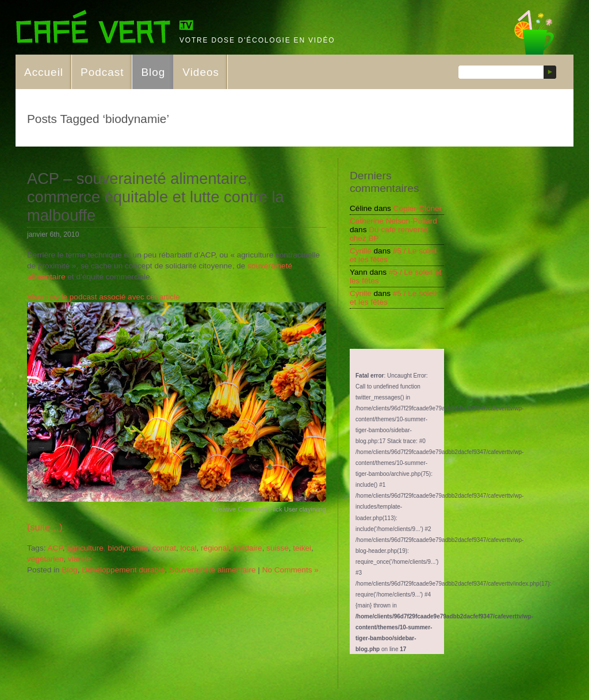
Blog (153, 72)
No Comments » (290, 570)
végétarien (45, 559)
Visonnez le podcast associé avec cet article (104, 297)
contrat (164, 548)
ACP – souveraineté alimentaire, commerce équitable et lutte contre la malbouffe (156, 197)
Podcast (102, 72)
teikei (302, 548)
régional (215, 548)
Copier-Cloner (418, 208)
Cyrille (361, 251)
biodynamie (128, 548)
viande (79, 559)
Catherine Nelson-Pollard (393, 221)
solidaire (248, 548)
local (189, 548)
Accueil (44, 72)
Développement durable (123, 570)
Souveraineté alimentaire (212, 570)
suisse (278, 548)
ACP (55, 548)
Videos (201, 72)
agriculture (85, 548)
